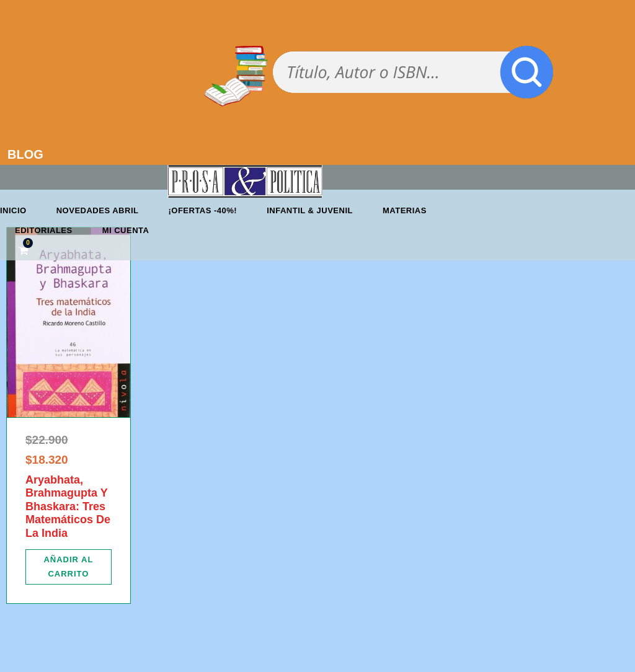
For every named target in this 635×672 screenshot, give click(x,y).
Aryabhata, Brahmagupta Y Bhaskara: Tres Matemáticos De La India (68, 506)
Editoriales (44, 230)
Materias (405, 210)
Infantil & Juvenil (310, 210)
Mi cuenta (126, 230)
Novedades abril (98, 210)
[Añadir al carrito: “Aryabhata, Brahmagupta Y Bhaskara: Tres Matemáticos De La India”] (69, 567)
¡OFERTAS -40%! (202, 210)
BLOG (25, 154)
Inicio (13, 210)
